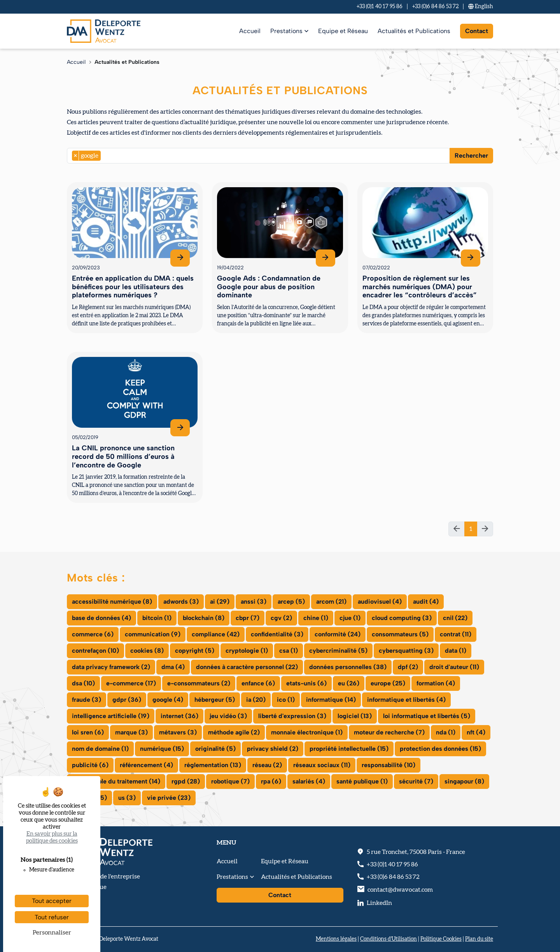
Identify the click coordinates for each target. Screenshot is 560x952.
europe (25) (388, 683)
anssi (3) (254, 602)
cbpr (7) (248, 618)
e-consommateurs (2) (199, 683)
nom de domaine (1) (100, 749)
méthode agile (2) (234, 732)
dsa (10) (83, 683)
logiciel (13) (355, 716)
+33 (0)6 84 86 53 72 (435, 7)
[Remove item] (76, 156)
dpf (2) (408, 667)
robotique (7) (230, 781)
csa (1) (289, 651)
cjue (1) (350, 618)
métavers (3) (178, 732)
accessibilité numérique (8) (112, 602)
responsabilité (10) (388, 765)
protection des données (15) (440, 749)
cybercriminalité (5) (338, 651)
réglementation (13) (213, 765)
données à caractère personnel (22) (247, 667)
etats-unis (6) (306, 683)
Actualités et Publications (414, 31)
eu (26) (349, 683)
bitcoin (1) (157, 618)
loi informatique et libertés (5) (427, 716)
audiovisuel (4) (380, 602)
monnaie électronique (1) (307, 732)
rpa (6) (271, 781)
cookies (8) (147, 651)
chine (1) (316, 618)
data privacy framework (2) (111, 667)
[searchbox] (105, 156)
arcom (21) (331, 602)
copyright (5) (195, 651)
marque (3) (131, 732)
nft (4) (476, 732)
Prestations (286, 31)
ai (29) (220, 602)
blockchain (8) (204, 618)
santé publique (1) (362, 781)
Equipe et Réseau (343, 31)
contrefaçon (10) (95, 651)
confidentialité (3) (277, 634)
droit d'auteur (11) (454, 667)
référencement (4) (146, 765)
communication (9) (153, 634)
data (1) (456, 651)
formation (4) (436, 683)
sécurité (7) (416, 781)
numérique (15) (162, 749)
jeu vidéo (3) (228, 716)
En (481, 7)
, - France (416, 852)
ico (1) (286, 700)
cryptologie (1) (247, 651)
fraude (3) (87, 700)
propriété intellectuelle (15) (349, 749)
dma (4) (173, 667)
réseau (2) (267, 765)
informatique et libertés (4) (406, 700)
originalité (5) (215, 749)
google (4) (168, 700)
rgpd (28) (186, 781)
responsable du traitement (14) (116, 781)
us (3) (127, 798)
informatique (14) (331, 700)
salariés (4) (309, 781)
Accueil (250, 31)
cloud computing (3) (402, 618)
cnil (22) (455, 618)
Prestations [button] (232, 877)
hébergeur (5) (215, 700)
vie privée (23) (169, 798)
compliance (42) (216, 634)
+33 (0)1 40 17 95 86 (380, 7)
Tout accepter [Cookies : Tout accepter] (52, 901)
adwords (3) (181, 602)
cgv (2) (281, 618)
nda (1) (446, 732)
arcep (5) (291, 602)
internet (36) (179, 716)
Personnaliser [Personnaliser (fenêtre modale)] (52, 933)
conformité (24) (338, 634)
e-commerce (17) (131, 683)
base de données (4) (101, 618)
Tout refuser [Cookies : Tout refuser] (52, 917)
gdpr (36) (127, 700)
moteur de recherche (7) (389, 732)
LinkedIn (379, 903)
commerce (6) (93, 634)
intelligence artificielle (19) (111, 716)
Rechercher (471, 155)
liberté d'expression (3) (292, 716)
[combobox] (258, 156)
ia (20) (256, 700)
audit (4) (426, 602)
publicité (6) (90, 765)
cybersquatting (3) (406, 651)
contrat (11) (456, 634)
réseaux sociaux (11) (322, 765)
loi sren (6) (88, 732)
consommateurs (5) (400, 634)
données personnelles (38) (348, 667)
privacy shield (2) (273, 749)
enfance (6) (258, 683)
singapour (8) (464, 781)
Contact (477, 31)
